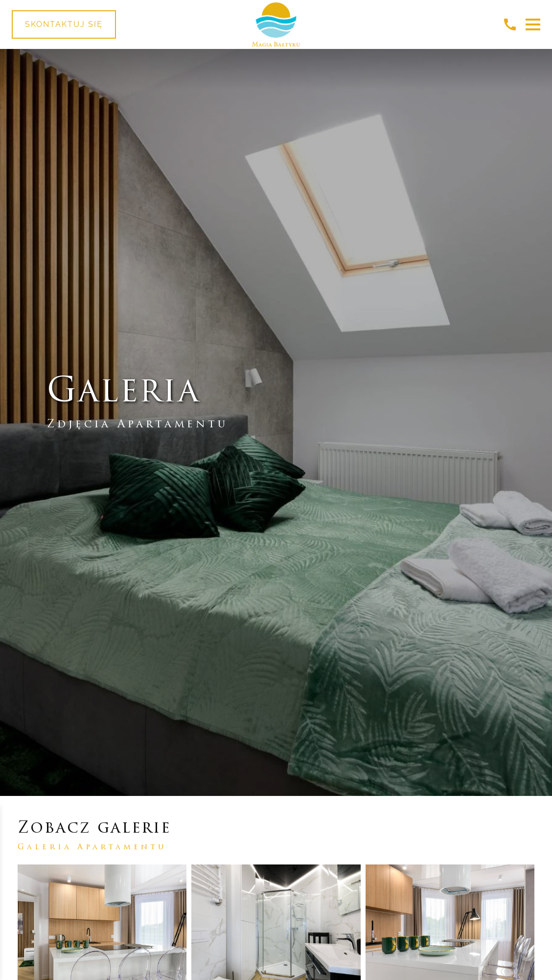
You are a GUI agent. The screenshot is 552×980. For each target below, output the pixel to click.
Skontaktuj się (64, 24)
